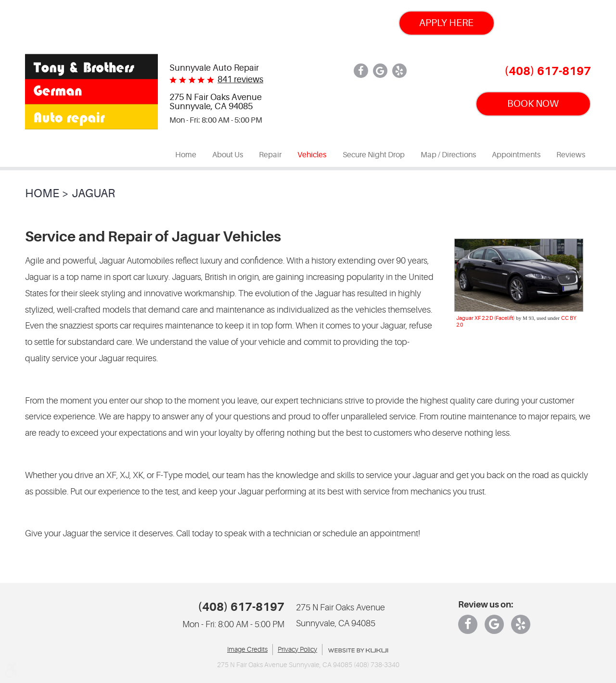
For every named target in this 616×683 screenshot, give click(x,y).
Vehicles (312, 155)
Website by (358, 651)
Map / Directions (448, 155)
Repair (270, 155)
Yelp (399, 71)
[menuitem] (186, 155)
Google (380, 71)
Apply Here (446, 23)
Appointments (516, 155)
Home (186, 155)
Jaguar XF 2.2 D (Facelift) (485, 318)
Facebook (361, 71)
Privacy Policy (297, 649)
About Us (228, 155)
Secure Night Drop (374, 155)
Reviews (571, 155)
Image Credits (247, 649)
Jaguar (93, 194)
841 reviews (240, 79)
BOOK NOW (533, 104)
